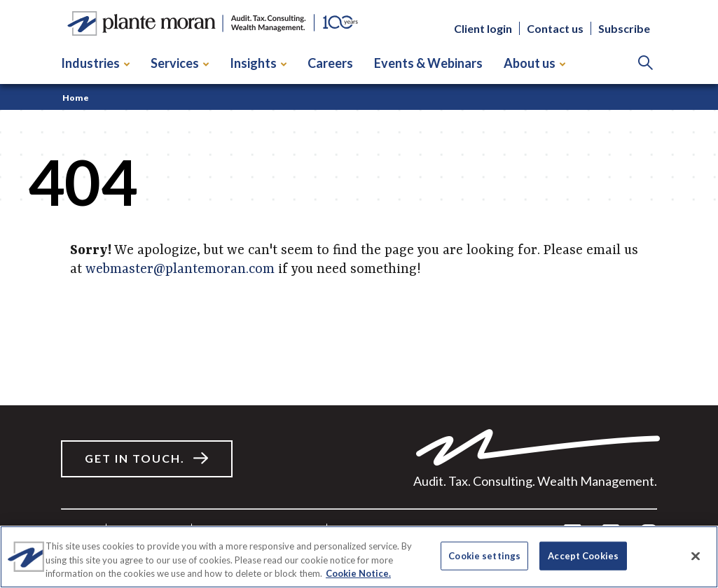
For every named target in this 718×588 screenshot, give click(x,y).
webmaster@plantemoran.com (180, 269)
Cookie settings (484, 555)
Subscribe (624, 28)
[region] (359, 557)
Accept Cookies (583, 555)
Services (180, 63)
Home (76, 98)
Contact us (555, 28)
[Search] (645, 63)
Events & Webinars (428, 63)
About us (534, 63)
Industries (95, 63)
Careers (330, 63)
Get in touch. (135, 458)
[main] (359, 245)
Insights (258, 63)
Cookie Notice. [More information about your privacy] (358, 573)
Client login (483, 28)
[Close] (696, 556)
